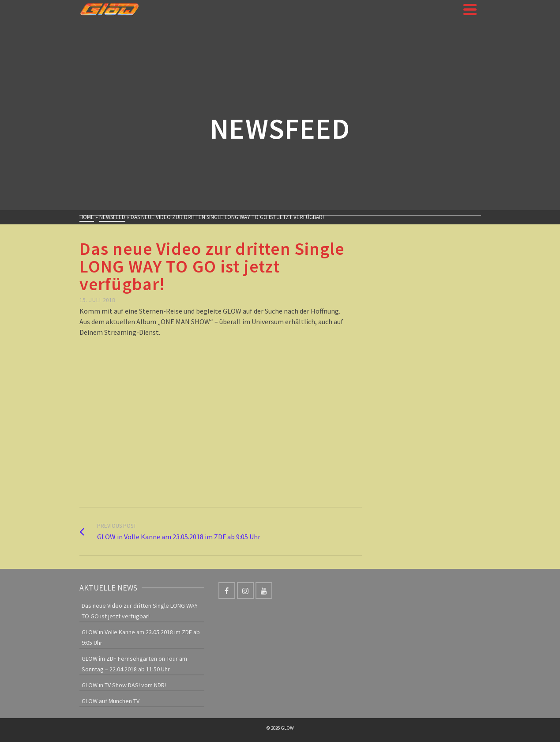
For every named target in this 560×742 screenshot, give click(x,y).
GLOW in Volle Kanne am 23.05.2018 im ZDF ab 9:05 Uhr (141, 637)
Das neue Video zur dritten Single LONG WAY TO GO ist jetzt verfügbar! (140, 611)
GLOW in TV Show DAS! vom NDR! (124, 685)
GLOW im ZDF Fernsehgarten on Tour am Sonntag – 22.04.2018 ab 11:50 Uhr (134, 664)
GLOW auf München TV (111, 701)
